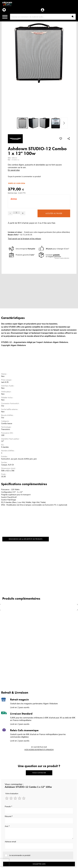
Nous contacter (39, 773)
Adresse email (10, 842)
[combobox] (43, 17)
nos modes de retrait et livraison (39, 750)
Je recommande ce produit (20, 855)
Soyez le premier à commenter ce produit (24, 177)
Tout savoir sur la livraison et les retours (24, 239)
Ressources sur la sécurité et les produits (26, 539)
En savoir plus (14, 170)
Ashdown (48, 342)
